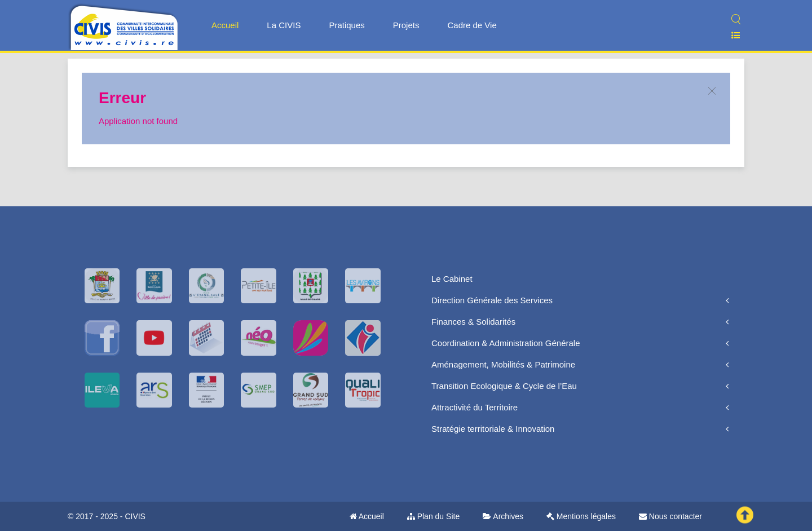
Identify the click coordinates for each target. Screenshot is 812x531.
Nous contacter (670, 516)
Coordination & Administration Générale (506, 343)
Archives (503, 516)
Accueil (225, 25)
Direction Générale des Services (492, 300)
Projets (406, 25)
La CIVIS (284, 25)
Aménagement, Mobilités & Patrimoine (503, 364)
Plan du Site (433, 516)
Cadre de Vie (472, 25)
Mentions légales (581, 516)
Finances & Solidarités (473, 322)
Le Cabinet (452, 279)
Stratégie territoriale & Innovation (493, 429)
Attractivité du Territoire (475, 407)
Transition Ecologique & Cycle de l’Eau (504, 386)
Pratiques (347, 25)
